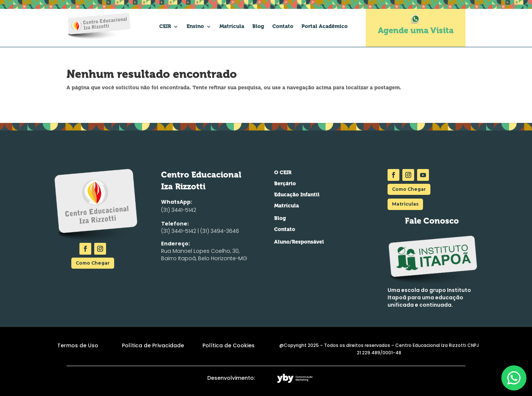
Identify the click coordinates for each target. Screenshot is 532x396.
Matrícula (232, 26)
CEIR (165, 26)
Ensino (195, 26)
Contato (283, 26)
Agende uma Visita (416, 30)
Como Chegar (93, 263)
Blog (258, 26)
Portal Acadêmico (325, 26)
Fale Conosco (432, 221)
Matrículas (405, 204)
